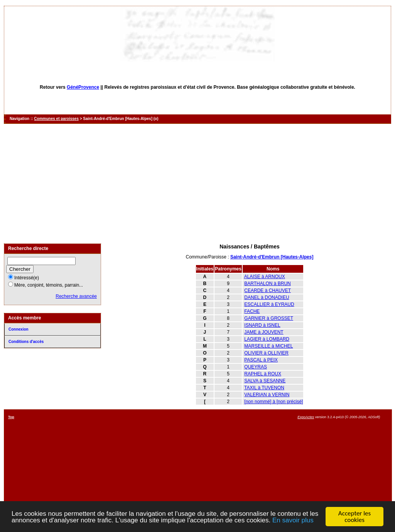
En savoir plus (293, 520)
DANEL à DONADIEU (267, 297)
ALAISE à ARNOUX (265, 277)
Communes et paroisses (56, 119)
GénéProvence (83, 87)
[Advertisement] (197, 184)
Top (11, 417)
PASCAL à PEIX (261, 360)
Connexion (19, 329)
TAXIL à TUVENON (264, 388)
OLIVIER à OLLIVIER (266, 353)
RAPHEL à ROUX (263, 374)
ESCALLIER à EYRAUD (269, 304)
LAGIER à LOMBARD (267, 339)
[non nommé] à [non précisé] (273, 402)
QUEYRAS (256, 367)
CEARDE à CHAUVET (268, 290)
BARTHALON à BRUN (267, 284)
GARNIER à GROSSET (269, 318)
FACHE (252, 311)
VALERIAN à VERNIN (267, 395)
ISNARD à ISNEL (262, 325)
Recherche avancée (76, 296)
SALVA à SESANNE (265, 381)
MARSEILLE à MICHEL (268, 346)
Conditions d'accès (26, 342)
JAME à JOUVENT (264, 332)
